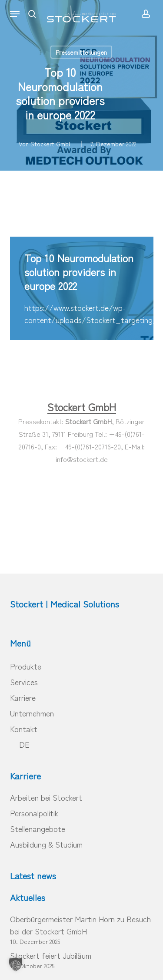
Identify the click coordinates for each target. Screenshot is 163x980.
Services (24, 682)
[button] (15, 14)
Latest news (33, 876)
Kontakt (24, 729)
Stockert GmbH (52, 144)
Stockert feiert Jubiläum (51, 955)
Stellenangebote (38, 828)
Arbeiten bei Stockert (46, 797)
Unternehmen (32, 713)
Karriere (23, 697)
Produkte (26, 666)
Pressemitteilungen (81, 52)
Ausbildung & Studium (46, 844)
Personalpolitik (34, 813)
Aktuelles (28, 897)
